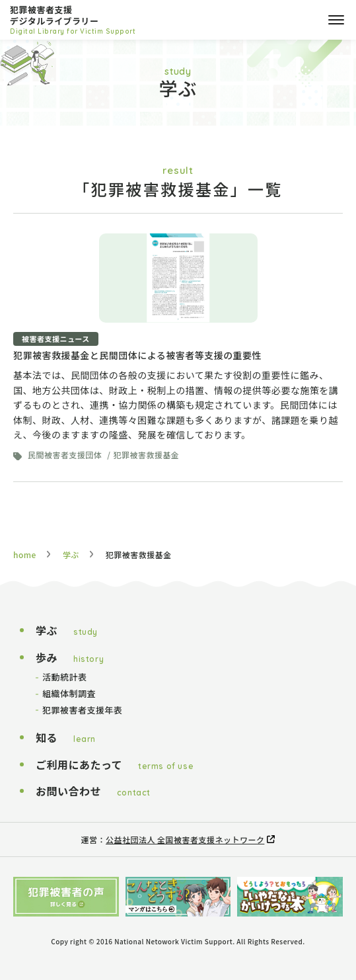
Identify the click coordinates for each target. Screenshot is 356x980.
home (25, 554)
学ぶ (71, 554)
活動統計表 (64, 677)
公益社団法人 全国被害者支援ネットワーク (185, 839)
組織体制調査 (69, 693)
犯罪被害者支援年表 (82, 710)
